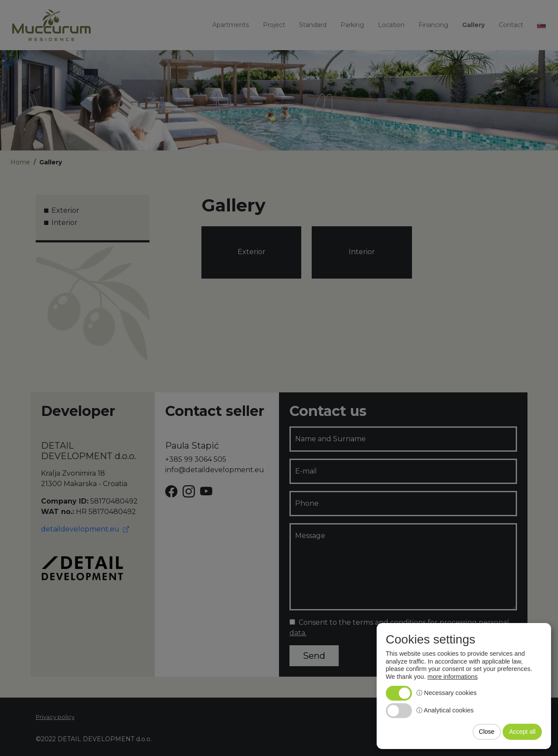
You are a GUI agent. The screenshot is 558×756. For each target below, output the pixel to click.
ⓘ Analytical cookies (445, 710)
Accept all (522, 732)
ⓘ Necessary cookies (447, 693)
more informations (453, 677)
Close (487, 732)
